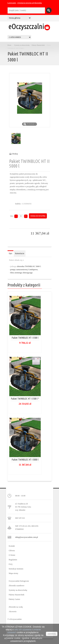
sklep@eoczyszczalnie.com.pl (27, 537)
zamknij (52, 634)
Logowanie (12, 3)
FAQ (11, 564)
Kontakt (12, 546)
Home (9, 45)
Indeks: (18, 204)
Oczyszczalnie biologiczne (19, 581)
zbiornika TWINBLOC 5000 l (29, 266)
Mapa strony (14, 573)
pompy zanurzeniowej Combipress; (24, 270)
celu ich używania (23, 630)
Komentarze (20, 253)
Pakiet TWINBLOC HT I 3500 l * (25, 399)
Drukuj (15, 154)
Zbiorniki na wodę (16, 607)
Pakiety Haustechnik (38, 45)
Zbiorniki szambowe (17, 586)
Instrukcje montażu (16, 569)
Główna (12, 551)
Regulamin (13, 560)
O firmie (12, 555)
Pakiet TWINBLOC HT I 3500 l (25, 338)
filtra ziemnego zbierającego (21, 273)
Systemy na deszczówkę (22, 45)
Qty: (12, 216)
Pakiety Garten (14, 599)
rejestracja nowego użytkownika (29, 3)
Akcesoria (13, 611)
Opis (10, 253)
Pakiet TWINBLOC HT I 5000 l (25, 460)
